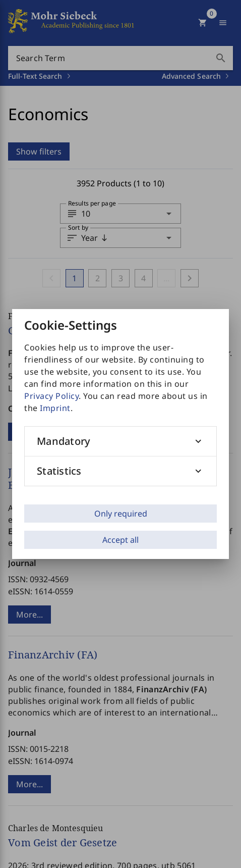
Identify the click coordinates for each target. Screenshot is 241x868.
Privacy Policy (51, 396)
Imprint (55, 408)
